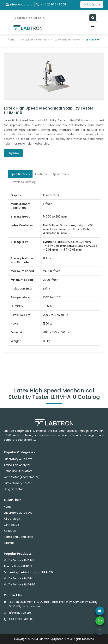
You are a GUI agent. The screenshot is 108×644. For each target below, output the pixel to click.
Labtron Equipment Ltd (54, 639)
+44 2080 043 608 (21, 619)
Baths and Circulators (18, 471)
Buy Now (13, 153)
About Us (10, 531)
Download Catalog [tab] (23, 182)
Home (12, 40)
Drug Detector (13, 489)
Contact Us (11, 525)
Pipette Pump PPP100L (18, 566)
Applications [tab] (61, 174)
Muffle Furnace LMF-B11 (19, 579)
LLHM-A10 (92, 40)
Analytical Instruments (35, 40)
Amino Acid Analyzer (17, 465)
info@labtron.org (19, 4)
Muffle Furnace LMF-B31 (19, 560)
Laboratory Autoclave (18, 459)
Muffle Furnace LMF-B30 (19, 585)
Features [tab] (41, 174)
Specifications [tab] (20, 174)
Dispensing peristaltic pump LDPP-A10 (28, 572)
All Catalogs (12, 519)
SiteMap (9, 543)
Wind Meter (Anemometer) (22, 477)
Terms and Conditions (18, 537)
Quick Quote (92, 4)
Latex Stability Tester (67, 40)
